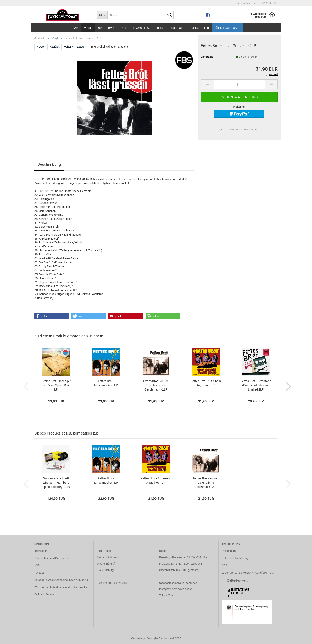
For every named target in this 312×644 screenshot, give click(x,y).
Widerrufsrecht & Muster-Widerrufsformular (61, 587)
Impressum (41, 551)
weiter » (68, 47)
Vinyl (88, 28)
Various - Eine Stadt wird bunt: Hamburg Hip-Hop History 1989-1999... (56, 483)
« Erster (41, 47)
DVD (111, 28)
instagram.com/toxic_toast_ (176, 589)
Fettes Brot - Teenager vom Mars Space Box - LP (56, 385)
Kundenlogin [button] (246, 3)
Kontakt (39, 573)
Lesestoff (177, 28)
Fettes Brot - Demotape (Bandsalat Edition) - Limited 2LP (256, 385)
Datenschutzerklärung (235, 558)
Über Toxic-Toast (228, 28)
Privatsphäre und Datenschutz (52, 558)
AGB (37, 565)
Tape (123, 28)
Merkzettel (270, 3)
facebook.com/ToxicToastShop (178, 583)
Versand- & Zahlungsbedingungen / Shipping (61, 580)
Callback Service (44, 594)
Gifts (159, 28)
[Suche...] (102, 15)
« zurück (55, 47)
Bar (75, 28)
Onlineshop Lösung (143, 638)
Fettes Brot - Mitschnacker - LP (106, 383)
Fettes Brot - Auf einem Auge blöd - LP (206, 383)
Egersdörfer (200, 28)
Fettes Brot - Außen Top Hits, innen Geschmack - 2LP (156, 385)
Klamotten (141, 28)
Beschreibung (49, 164)
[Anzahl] (239, 84)
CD (100, 28)
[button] (207, 84)
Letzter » (82, 47)
